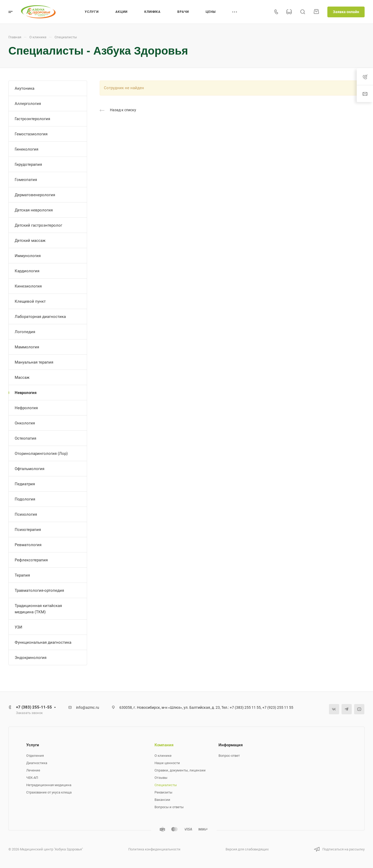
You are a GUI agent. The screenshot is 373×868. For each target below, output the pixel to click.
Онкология (25, 423)
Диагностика (37, 763)
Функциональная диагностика (43, 642)
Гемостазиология (31, 134)
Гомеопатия (26, 180)
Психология (26, 514)
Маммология (27, 347)
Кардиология (27, 271)
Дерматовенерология (35, 195)
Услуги (33, 745)
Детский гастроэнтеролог (38, 225)
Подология (25, 499)
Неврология (26, 393)
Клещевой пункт (30, 301)
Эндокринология (31, 658)
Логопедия (25, 332)
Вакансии (162, 800)
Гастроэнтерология (32, 119)
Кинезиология (28, 286)
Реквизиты (163, 792)
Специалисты (166, 785)
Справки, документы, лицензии (180, 770)
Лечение (33, 770)
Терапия (22, 575)
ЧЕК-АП (32, 778)
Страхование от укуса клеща (49, 792)
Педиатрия (25, 484)
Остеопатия (25, 438)
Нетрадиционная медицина (49, 785)
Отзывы (161, 778)
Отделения (35, 756)
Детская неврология (34, 210)
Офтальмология (30, 469)
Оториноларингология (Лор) (41, 454)
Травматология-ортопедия (39, 590)
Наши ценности (167, 763)
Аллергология (28, 104)
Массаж (22, 377)
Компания (164, 745)
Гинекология (26, 149)
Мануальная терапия (34, 362)
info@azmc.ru (88, 707)
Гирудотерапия (28, 164)
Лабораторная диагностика (40, 317)
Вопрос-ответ (229, 756)
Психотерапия (28, 530)
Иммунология (28, 256)
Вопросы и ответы (169, 807)
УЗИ (18, 627)
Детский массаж (30, 241)
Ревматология (28, 545)
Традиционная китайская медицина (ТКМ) (38, 609)
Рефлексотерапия (31, 560)
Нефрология (26, 408)
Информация (231, 745)
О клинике (163, 756)
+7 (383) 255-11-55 (34, 707)
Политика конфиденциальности (154, 849)
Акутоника (25, 88)
